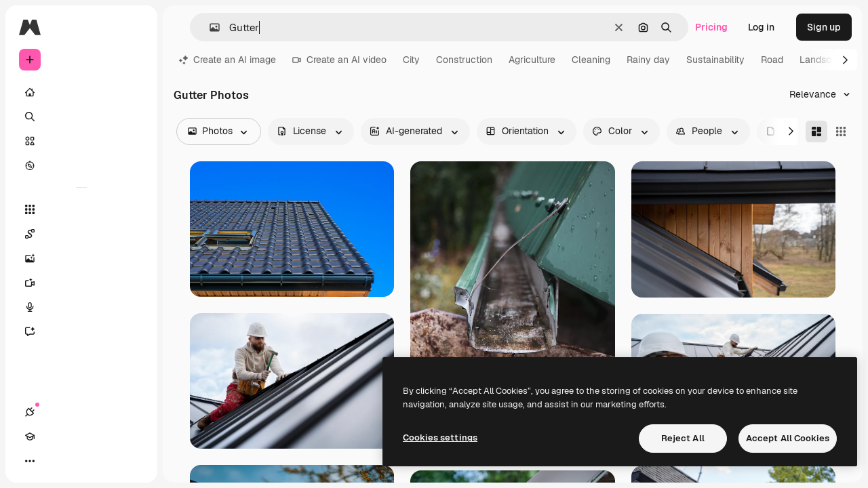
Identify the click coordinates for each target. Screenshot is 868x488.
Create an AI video (339, 60)
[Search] (81, 117)
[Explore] (81, 165)
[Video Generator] (81, 283)
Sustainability (715, 60)
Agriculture (532, 60)
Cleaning (591, 60)
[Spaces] (81, 234)
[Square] (841, 131)
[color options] (622, 131)
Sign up (824, 27)
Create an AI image (228, 60)
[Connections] (30, 461)
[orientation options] (527, 131)
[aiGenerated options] (415, 131)
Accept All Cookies (788, 438)
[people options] (708, 131)
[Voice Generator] (81, 307)
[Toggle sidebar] (133, 27)
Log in (761, 27)
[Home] (81, 92)
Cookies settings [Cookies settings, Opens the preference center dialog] (440, 438)
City (411, 60)
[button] (209, 27)
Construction (464, 60)
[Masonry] (816, 131)
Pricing (711, 27)
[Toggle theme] (79, 461)
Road (772, 60)
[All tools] (81, 209)
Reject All (683, 438)
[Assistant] (81, 331)
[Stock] (81, 141)
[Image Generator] (81, 258)
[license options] (311, 131)
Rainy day (648, 60)
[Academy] (54, 461)
